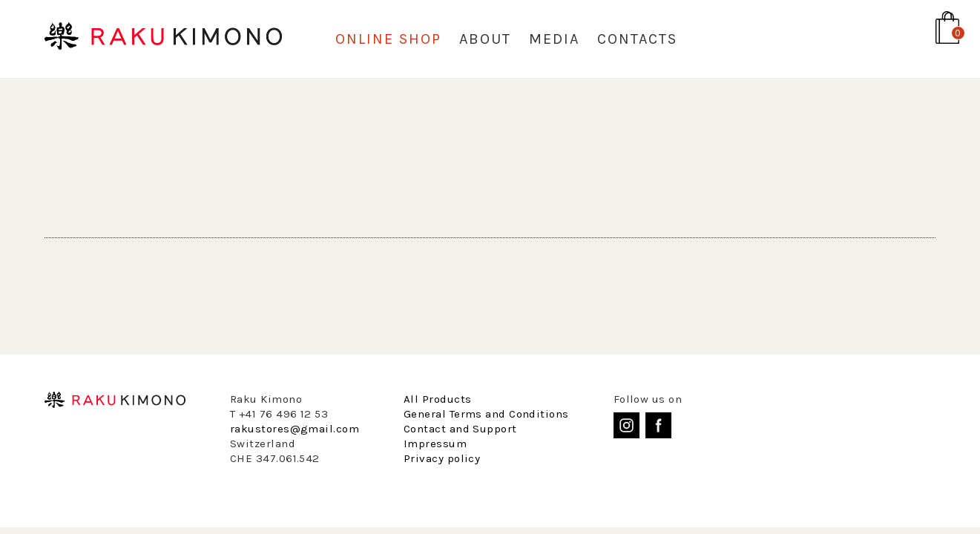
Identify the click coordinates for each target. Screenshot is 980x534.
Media (554, 39)
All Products (437, 399)
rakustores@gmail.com (295, 429)
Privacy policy (442, 458)
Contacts (637, 39)
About (485, 39)
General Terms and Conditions (486, 414)
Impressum (435, 444)
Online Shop (388, 39)
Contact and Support (460, 429)
